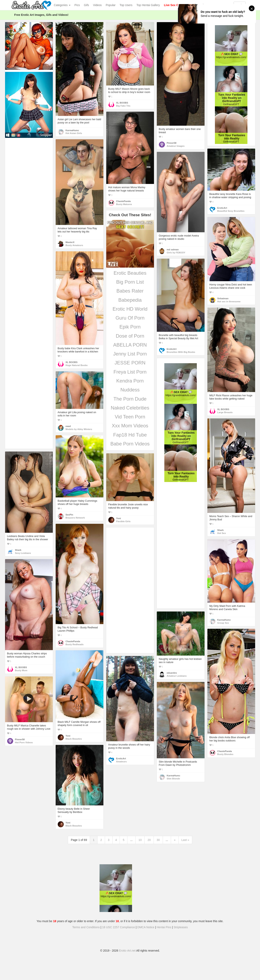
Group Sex (223, 623)
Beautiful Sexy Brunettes (231, 211)
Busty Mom (21, 670)
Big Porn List (130, 282)
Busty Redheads (75, 644)
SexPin (69, 515)
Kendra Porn (130, 381)
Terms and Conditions (86, 927)
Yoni (119, 518)
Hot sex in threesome (229, 301)
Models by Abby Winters (79, 429)
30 (158, 840)
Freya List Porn (130, 372)
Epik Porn (130, 327)
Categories (62, 5)
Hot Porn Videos (24, 742)
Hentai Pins (164, 927)
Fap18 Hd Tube (130, 435)
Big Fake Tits (123, 106)
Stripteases (181, 927)
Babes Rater (130, 291)
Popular (111, 5)
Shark (220, 530)
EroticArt (222, 208)
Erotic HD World (130, 309)
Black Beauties (74, 739)
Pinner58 (172, 143)
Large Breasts (225, 412)
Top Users (126, 5)
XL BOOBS (122, 103)
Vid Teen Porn (130, 417)
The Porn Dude (130, 399)
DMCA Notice (146, 927)
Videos (97, 5)
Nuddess (130, 390)
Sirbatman (223, 298)
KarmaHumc (72, 130)
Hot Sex (222, 533)
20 (149, 840)
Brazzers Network (75, 518)
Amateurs (121, 762)
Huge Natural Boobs (77, 365)
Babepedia (130, 300)
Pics (77, 5)
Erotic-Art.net (127, 951)
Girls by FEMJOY (176, 253)
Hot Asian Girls (74, 133)
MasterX (70, 242)
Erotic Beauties (130, 273)
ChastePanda (123, 201)
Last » (185, 840)
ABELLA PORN (130, 345)
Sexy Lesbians (23, 553)
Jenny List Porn (130, 354)
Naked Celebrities (130, 408)
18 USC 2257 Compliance (119, 927)
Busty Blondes (225, 754)
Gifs (86, 5)
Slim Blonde (173, 779)
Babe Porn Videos (130, 444)
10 (140, 840)
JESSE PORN (130, 363)
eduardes (172, 673)
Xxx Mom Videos (130, 426)
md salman (173, 250)
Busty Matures (124, 204)
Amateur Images (176, 146)
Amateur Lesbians (177, 676)
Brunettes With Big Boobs (181, 352)
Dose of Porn (130, 336)
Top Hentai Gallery (148, 5)
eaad (68, 426)
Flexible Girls (123, 521)
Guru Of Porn (130, 318)
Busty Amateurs (74, 245)
